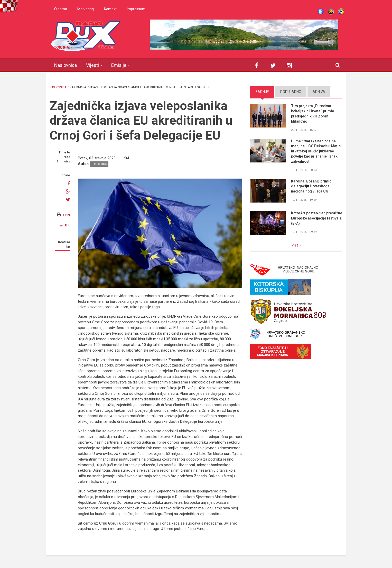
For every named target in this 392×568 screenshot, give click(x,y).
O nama (61, 9)
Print (67, 215)
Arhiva (319, 92)
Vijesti (92, 65)
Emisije (119, 65)
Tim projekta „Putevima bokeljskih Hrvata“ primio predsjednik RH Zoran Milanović (313, 114)
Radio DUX (99, 164)
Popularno (291, 92)
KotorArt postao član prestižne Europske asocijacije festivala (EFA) (313, 218)
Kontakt (110, 9)
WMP (341, 12)
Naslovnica (66, 65)
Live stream (321, 12)
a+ (68, 225)
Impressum (136, 9)
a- (62, 225)
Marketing (86, 9)
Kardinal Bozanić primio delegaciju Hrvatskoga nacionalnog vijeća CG (311, 186)
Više (295, 245)
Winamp (331, 12)
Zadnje (262, 92)
